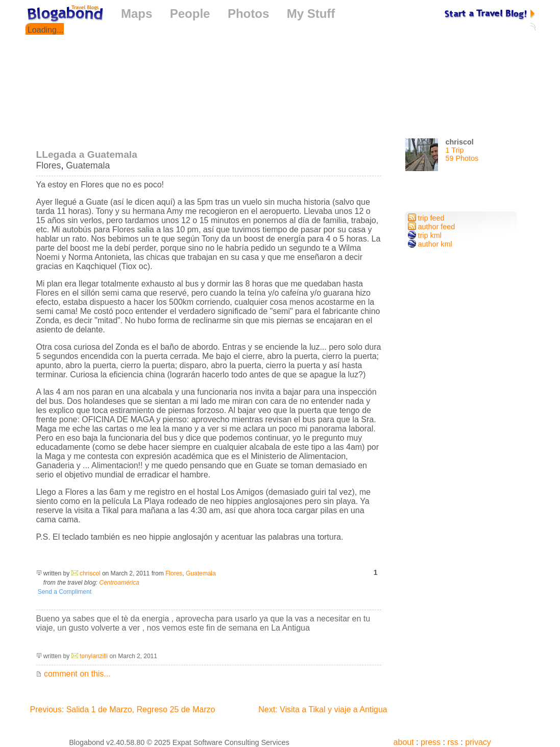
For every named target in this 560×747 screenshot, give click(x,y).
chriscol (90, 573)
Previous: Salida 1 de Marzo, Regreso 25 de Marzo (123, 709)
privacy (478, 742)
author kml (430, 244)
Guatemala (88, 165)
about (404, 742)
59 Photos (462, 158)
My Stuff (311, 14)
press (431, 742)
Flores (49, 165)
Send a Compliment (64, 592)
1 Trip (455, 150)
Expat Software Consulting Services (231, 742)
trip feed (426, 218)
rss (453, 742)
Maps (137, 14)
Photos (248, 14)
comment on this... (74, 674)
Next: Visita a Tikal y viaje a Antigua (323, 709)
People (190, 14)
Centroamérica (119, 583)
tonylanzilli (94, 656)
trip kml (425, 235)
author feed (432, 227)
